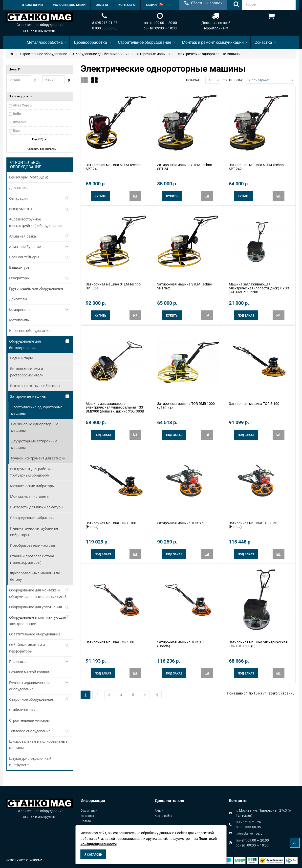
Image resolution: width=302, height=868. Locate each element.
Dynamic (20, 122)
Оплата (86, 821)
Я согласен (93, 855)
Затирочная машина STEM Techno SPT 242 (256, 166)
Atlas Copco (22, 105)
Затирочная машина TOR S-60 (181, 519)
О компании (89, 811)
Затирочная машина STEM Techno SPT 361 (113, 285)
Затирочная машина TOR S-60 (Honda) (253, 521)
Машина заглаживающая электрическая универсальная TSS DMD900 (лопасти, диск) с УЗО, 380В (115, 405)
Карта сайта (163, 816)
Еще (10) (39, 139)
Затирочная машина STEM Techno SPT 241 (185, 166)
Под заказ (246, 314)
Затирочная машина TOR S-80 (110, 637)
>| (157, 689)
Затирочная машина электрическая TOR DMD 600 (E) (258, 639)
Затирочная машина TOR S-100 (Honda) (111, 521)
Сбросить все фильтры (40, 149)
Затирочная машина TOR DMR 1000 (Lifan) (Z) (186, 403)
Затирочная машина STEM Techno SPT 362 (185, 285)
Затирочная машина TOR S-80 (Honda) (181, 639)
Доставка (87, 816)
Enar (16, 130)
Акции (159, 811)
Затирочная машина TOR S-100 (254, 401)
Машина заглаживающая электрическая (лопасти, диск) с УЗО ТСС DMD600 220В (259, 287)
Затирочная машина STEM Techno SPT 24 (113, 166)
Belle (17, 114)
